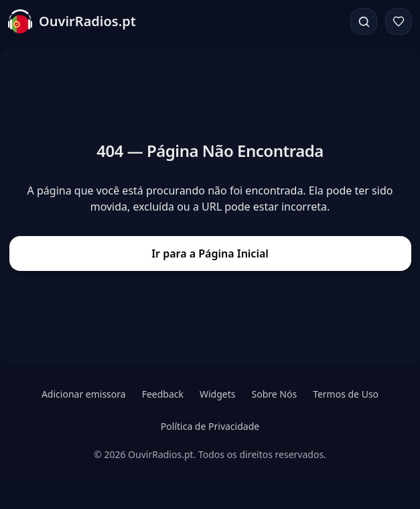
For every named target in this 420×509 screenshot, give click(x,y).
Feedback (163, 394)
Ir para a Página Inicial (210, 253)
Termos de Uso (346, 394)
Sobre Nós (275, 394)
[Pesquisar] (364, 21)
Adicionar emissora (84, 394)
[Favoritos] (399, 21)
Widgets (218, 394)
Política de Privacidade (210, 426)
